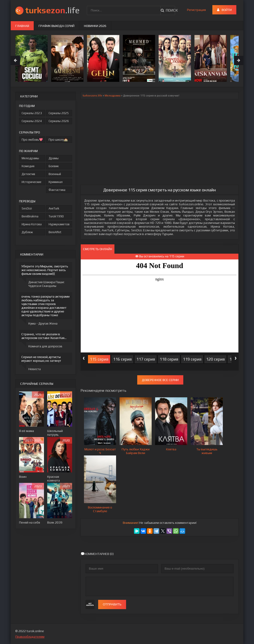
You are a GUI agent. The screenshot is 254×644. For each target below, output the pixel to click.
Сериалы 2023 (32, 113)
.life (52, 10)
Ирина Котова (32, 224)
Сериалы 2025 (59, 113)
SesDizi (27, 208)
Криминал (56, 182)
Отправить (112, 604)
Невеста (35, 369)
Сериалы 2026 (59, 121)
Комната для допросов (45, 346)
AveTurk (54, 208)
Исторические (32, 182)
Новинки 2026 (95, 26)
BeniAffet (55, 232)
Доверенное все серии (160, 380)
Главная (22, 26)
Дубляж (27, 232)
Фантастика (57, 190)
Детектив (28, 174)
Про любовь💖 (32, 140)
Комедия (28, 166)
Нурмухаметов (59, 224)
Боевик (54, 166)
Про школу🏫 (58, 140)
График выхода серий (57, 26)
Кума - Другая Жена (43, 323)
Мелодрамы (30, 158)
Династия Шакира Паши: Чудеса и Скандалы (46, 284)
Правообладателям (30, 637)
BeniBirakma (30, 216)
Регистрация (196, 10)
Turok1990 (56, 216)
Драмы (54, 158)
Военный (55, 174)
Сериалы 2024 (32, 121)
